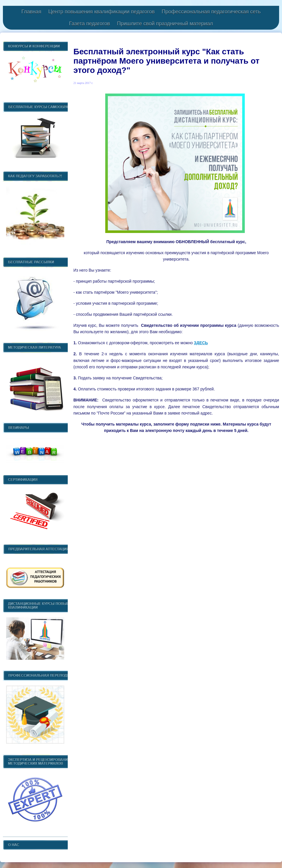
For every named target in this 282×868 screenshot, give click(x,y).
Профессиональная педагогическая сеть (211, 12)
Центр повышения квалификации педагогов (101, 12)
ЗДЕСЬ (201, 343)
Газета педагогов (89, 24)
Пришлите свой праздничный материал (165, 24)
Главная (31, 12)
